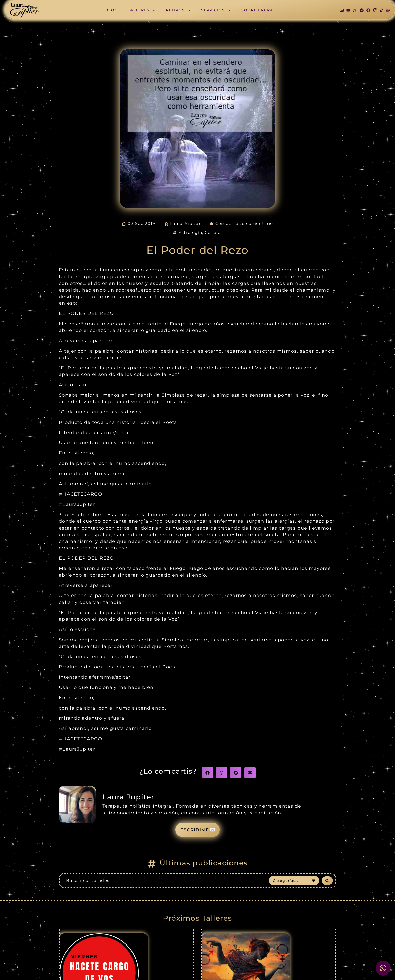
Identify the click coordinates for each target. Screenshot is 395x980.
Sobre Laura (257, 10)
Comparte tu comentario (244, 223)
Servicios (216, 10)
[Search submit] (327, 881)
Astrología (190, 233)
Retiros (178, 10)
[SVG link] (24, 10)
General (213, 233)
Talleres (142, 10)
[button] (207, 773)
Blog (112, 10)
